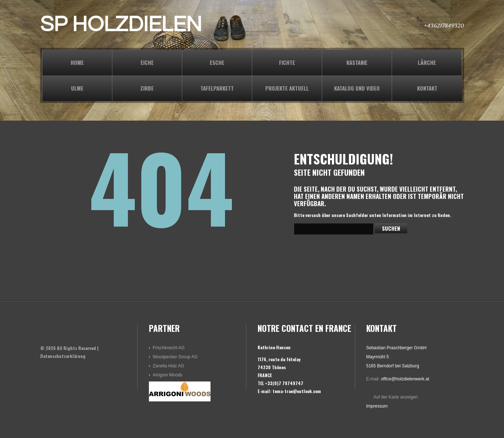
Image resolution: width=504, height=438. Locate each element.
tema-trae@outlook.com (297, 391)
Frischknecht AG (169, 348)
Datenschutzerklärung (63, 356)
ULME (77, 88)
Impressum (377, 406)
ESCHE (217, 62)
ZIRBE (147, 88)
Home (77, 62)
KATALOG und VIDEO (357, 88)
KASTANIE (357, 62)
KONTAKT (427, 88)
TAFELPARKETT (217, 88)
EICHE (147, 62)
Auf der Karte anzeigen (396, 397)
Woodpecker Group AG (175, 357)
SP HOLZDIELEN (121, 25)
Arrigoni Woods (168, 375)
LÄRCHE (427, 62)
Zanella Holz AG (169, 366)
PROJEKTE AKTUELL (287, 88)
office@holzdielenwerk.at (405, 379)
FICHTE (287, 62)
